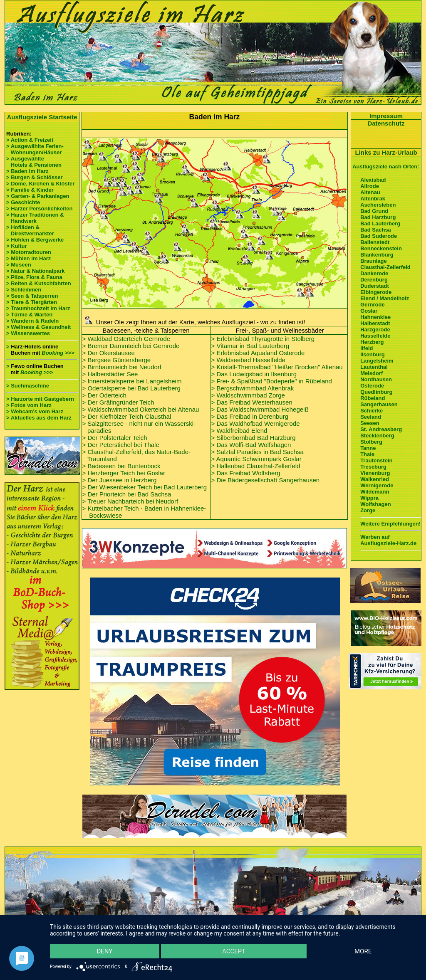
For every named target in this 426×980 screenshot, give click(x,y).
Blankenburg (377, 255)
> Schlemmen (24, 290)
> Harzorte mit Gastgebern (40, 399)
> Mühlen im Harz (28, 258)
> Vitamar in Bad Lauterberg (250, 346)
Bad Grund (374, 211)
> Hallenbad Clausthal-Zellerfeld (256, 466)
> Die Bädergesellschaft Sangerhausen (266, 480)
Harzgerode (375, 330)
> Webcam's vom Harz (35, 411)
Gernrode (373, 305)
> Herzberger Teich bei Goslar (124, 473)
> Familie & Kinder (30, 190)
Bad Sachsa (376, 230)
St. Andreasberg (381, 429)
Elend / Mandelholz (385, 298)
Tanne (368, 448)
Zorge (368, 510)
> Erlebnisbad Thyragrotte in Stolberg (263, 339)
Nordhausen (376, 379)
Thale (367, 454)
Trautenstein (376, 460)
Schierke (372, 411)
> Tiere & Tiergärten (32, 302)
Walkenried (375, 479)
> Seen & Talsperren (32, 296)
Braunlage (374, 261)
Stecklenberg (377, 436)
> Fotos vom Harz (29, 405)
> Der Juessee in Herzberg (120, 480)
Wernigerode (377, 485)
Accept (234, 951)
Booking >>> (58, 353)
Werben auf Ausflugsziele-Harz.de (388, 540)
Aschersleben (378, 205)
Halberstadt (375, 323)
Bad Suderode (379, 236)
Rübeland (373, 398)
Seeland (371, 417)
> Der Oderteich (104, 395)
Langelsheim (377, 361)
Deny (104, 951)
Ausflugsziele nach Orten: (386, 167)
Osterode (372, 386)
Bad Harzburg (378, 217)
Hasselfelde (375, 336)
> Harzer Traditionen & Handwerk (35, 218)
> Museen (19, 265)
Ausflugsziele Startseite (42, 117)
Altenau (370, 192)
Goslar (369, 311)
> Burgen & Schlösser (34, 177)
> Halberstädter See (110, 374)
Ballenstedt (375, 242)
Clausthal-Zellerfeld (385, 267)
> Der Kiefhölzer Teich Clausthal (127, 416)
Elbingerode (376, 292)
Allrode (370, 186)
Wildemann (375, 492)
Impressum (386, 116)
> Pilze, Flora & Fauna (34, 277)
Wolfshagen (375, 504)
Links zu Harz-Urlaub (386, 152)
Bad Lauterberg (380, 223)
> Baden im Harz (27, 171)
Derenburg (374, 280)
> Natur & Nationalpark (36, 271)
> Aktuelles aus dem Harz (39, 418)
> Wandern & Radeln (32, 321)
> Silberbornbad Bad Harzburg (254, 438)
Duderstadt (375, 286)
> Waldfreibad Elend (239, 431)
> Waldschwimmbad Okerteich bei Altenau (141, 409)
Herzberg (372, 342)
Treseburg (373, 467)
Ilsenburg (373, 354)
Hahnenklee (375, 317)
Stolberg (371, 442)
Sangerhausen (379, 404)
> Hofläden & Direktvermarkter (30, 230)
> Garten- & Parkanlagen (38, 196)
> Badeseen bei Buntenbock (121, 466)
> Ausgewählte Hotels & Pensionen (34, 162)
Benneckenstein (381, 248)
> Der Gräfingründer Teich (118, 402)
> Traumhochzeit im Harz (38, 308)
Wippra (369, 498)
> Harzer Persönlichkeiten (39, 209)
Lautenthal (374, 367)
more (363, 951)
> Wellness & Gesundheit (38, 327)
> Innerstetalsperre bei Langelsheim (132, 381)
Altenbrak (373, 199)
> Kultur (16, 246)
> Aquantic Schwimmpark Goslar (256, 459)
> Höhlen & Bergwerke (35, 240)
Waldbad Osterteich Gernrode (129, 339)
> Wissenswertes (28, 333)
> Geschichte (23, 202)
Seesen (370, 423)
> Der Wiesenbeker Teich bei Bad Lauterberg (145, 487)
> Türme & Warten (29, 315)
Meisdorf (372, 373)
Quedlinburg (376, 392)
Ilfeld (367, 348)
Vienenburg (375, 473)
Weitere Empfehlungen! (390, 524)
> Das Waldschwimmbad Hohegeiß (260, 409)
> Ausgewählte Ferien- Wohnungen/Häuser (36, 149)
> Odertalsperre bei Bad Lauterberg (131, 388)
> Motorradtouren (29, 252)
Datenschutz (386, 123)
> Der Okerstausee (109, 353)
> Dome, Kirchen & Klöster (40, 184)
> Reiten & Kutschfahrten (39, 283)
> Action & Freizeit (30, 140)
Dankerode (374, 273)
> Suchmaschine (28, 386)
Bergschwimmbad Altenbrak (255, 388)
